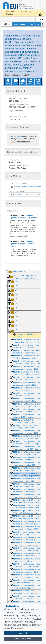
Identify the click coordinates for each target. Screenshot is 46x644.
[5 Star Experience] (33, 12)
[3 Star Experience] (28, 12)
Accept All (23, 633)
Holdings (6, 24)
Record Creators (20, 24)
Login (40, 19)
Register (20, 136)
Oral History (34, 24)
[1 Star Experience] (23, 12)
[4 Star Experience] (30, 12)
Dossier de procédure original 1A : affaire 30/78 (23, 244)
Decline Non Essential (23, 639)
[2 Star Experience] (25, 12)
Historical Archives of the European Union (27, 187)
